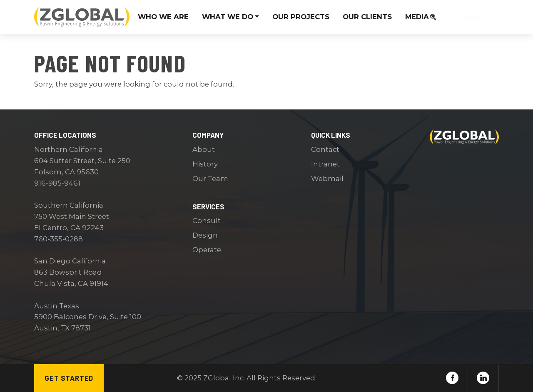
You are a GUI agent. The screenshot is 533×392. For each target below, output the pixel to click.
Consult (207, 221)
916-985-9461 (57, 183)
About (204, 149)
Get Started (69, 378)
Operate (207, 250)
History (205, 164)
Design (205, 235)
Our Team (210, 179)
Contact (471, 17)
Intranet (325, 164)
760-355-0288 (59, 239)
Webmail (327, 179)
